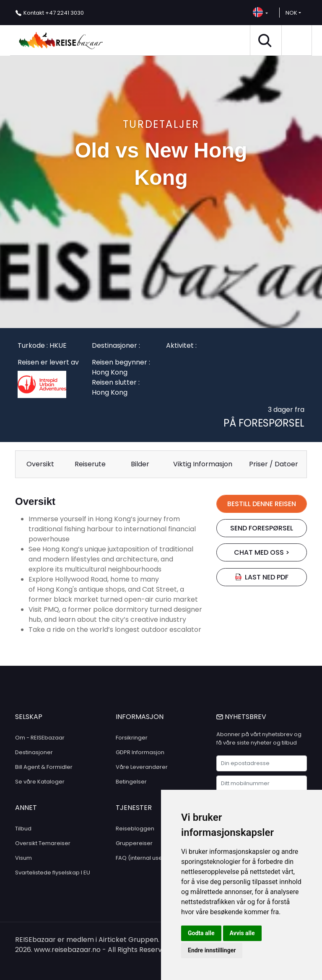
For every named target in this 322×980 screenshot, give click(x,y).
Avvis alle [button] (242, 933)
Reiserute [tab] (90, 464)
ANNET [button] (26, 808)
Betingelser (131, 782)
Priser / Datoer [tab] (274, 464)
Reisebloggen (135, 829)
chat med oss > (262, 552)
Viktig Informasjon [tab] (203, 464)
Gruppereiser (134, 843)
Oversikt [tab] (40, 464)
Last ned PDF (262, 577)
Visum (23, 858)
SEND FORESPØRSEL (262, 528)
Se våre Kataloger (40, 782)
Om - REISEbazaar (40, 738)
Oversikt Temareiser (43, 843)
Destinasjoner (34, 752)
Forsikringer (132, 738)
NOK (291, 13)
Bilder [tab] (140, 464)
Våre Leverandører (142, 767)
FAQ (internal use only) (147, 858)
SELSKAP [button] (29, 717)
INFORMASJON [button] (140, 717)
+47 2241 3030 (54, 13)
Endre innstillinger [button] (212, 950)
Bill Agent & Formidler (44, 767)
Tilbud (23, 829)
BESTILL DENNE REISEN (262, 504)
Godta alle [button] (201, 933)
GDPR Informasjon (140, 752)
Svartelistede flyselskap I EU (53, 873)
